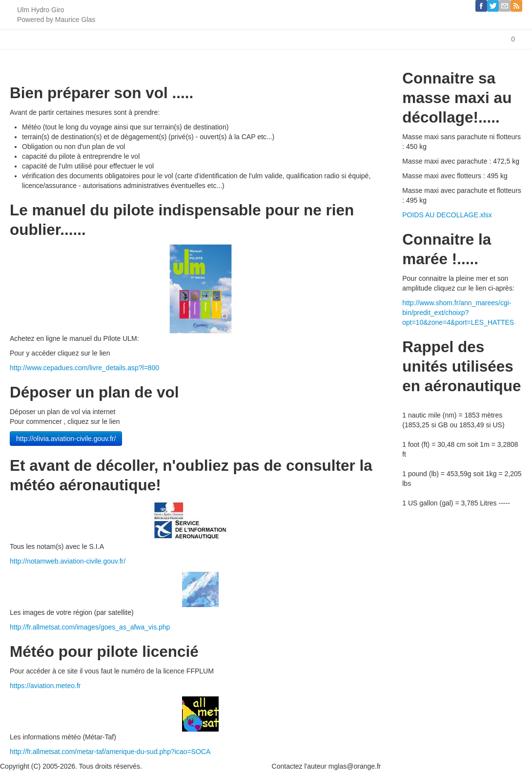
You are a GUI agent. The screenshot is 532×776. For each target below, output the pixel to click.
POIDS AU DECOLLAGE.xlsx (447, 215)
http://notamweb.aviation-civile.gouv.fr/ (68, 561)
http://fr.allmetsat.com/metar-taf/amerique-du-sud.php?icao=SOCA (110, 752)
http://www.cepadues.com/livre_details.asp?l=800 (84, 368)
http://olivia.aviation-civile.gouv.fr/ (66, 439)
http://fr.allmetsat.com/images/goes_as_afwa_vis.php (90, 627)
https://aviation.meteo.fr (45, 686)
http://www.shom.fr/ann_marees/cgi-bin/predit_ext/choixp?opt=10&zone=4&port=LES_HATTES (458, 313)
